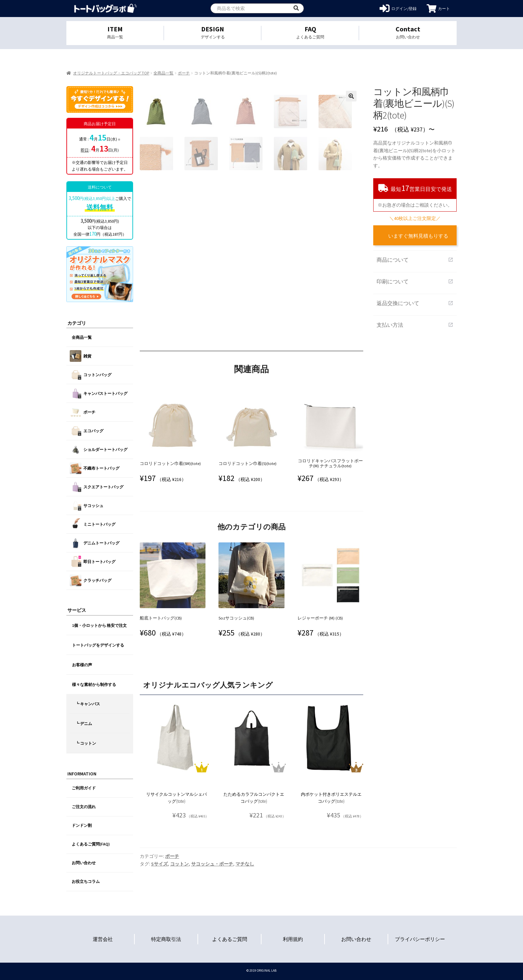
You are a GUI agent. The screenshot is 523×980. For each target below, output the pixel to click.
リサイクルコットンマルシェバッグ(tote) (176, 798)
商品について (415, 260)
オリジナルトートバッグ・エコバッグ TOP (111, 73)
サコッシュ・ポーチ (212, 864)
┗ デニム (84, 723)
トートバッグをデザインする (98, 645)
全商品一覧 (163, 73)
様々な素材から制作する (94, 684)
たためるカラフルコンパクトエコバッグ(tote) (254, 798)
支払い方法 (415, 325)
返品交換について (415, 303)
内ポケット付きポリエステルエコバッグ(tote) (331, 798)
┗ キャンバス (88, 704)
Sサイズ (159, 864)
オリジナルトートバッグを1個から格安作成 (106, 9)
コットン (179, 864)
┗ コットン (86, 743)
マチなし (245, 864)
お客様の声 (82, 665)
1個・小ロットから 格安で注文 (99, 625)
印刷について (415, 281)
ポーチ (184, 73)
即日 (85, 150)
